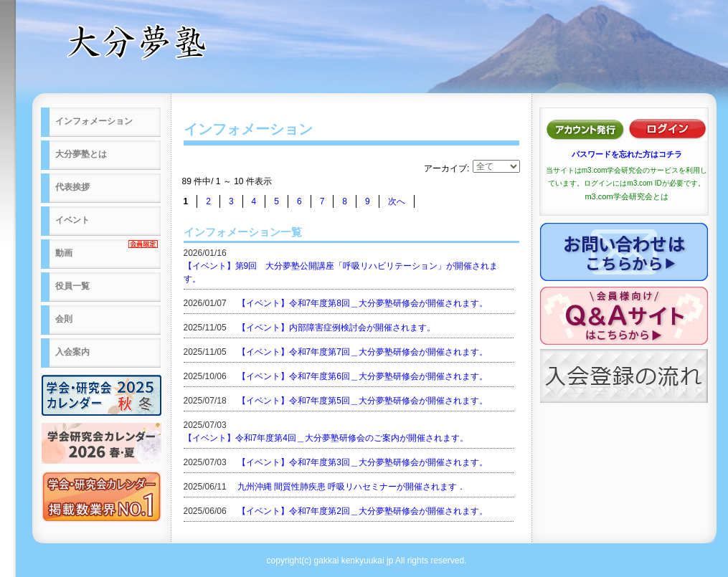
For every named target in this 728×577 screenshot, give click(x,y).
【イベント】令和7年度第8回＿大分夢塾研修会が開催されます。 (363, 303)
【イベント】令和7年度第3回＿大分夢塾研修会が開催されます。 (363, 462)
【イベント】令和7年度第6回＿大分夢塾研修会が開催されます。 (363, 376)
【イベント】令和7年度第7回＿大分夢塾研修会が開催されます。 (363, 352)
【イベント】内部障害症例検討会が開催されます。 (336, 328)
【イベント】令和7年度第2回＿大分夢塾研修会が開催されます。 (363, 511)
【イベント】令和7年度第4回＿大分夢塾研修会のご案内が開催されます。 (326, 438)
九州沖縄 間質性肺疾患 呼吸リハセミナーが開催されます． (352, 487)
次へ (397, 201)
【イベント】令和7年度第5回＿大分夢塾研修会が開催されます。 (363, 401)
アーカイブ (445, 168)
